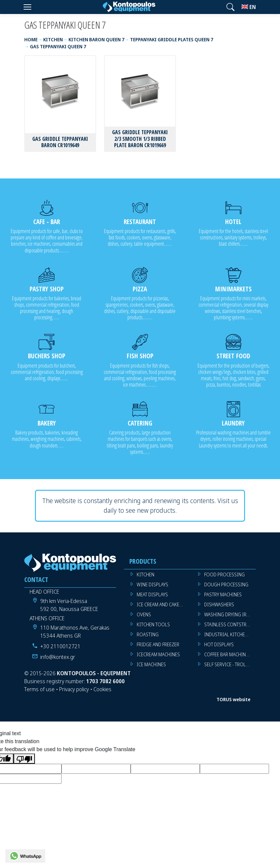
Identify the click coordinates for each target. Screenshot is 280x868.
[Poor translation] (24, 759)
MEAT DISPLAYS (152, 594)
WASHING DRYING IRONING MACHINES (230, 614)
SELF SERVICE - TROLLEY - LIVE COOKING (230, 664)
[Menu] (27, 7)
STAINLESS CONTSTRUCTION (230, 624)
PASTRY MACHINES (223, 594)
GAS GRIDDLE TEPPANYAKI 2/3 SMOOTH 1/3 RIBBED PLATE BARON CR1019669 (140, 139)
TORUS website (233, 699)
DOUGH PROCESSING (226, 584)
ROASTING (148, 634)
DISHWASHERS (219, 604)
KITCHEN (145, 575)
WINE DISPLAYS (152, 584)
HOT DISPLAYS (219, 644)
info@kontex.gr (58, 657)
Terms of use (39, 689)
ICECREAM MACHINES (158, 654)
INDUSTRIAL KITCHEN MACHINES (230, 634)
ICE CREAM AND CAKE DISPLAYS (162, 604)
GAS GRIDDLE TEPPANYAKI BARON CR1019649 (60, 142)
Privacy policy (74, 689)
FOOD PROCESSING (224, 575)
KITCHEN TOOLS (153, 624)
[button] (230, 7)
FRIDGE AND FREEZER (158, 644)
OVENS (144, 614)
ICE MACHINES (151, 664)
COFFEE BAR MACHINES (227, 654)
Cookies (102, 689)
